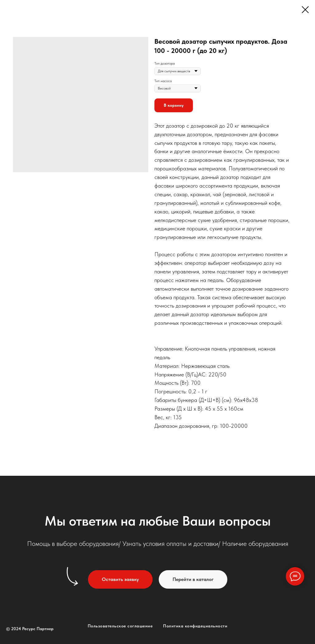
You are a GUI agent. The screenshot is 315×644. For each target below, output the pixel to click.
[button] (120, 579)
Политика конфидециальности (195, 626)
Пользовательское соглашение (120, 626)
